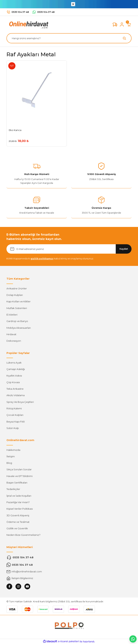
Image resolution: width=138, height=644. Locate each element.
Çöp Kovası (13, 382)
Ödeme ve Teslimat (18, 522)
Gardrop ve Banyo (17, 321)
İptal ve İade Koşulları (19, 496)
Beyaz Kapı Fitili (16, 422)
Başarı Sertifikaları (17, 483)
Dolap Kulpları (15, 295)
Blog (9, 463)
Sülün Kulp (13, 428)
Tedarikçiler (13, 489)
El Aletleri (12, 315)
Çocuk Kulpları (15, 415)
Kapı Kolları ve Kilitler (19, 301)
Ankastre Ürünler (17, 288)
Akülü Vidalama (16, 395)
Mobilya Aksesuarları (19, 328)
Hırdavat (11, 334)
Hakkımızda (13, 450)
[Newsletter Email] (69, 249)
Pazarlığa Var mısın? (18, 502)
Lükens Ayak (14, 363)
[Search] (69, 38)
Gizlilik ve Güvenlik (17, 528)
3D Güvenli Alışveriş (18, 515)
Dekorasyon (14, 341)
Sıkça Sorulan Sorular (19, 469)
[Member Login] (122, 25)
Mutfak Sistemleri (17, 308)
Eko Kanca (15, 130)
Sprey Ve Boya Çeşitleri (20, 402)
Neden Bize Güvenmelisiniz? (23, 535)
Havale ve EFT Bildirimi (19, 476)
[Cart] (129, 25)
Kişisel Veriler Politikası (20, 509)
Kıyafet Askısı (14, 376)
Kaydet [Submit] (124, 249)
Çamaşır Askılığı (16, 369)
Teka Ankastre (15, 389)
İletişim (11, 456)
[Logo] (28, 24)
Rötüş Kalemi (14, 408)
